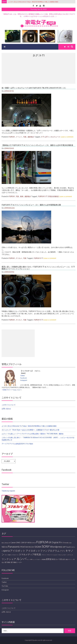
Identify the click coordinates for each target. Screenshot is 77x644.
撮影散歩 (31, 137)
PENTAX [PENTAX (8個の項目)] (24, 547)
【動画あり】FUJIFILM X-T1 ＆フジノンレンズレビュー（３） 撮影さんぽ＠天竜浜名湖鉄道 (37, 145)
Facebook (24, 378)
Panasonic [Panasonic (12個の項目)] (14, 547)
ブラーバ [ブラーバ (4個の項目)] (44, 555)
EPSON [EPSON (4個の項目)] (34, 543)
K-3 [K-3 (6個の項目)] (63, 543)
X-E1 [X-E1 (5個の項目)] (72, 547)
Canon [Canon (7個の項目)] (13, 542)
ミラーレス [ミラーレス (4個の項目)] (70, 555)
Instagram (24, 380)
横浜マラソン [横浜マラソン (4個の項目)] (69, 559)
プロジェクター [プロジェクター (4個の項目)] (62, 555)
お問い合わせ (6, 409)
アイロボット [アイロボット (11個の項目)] (18, 551)
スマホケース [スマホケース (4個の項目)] (15, 555)
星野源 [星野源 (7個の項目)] (49, 559)
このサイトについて (9, 405)
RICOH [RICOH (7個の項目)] (31, 547)
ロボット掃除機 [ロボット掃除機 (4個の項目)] (41, 559)
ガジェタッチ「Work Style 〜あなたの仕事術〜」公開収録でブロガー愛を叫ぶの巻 (30, 430)
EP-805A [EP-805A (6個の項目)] (28, 543)
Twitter (23, 376)
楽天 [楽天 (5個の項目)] (64, 559)
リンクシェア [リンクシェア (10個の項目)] (9, 559)
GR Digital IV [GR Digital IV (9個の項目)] (55, 542)
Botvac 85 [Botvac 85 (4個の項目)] (8, 543)
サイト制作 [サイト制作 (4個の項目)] (8, 555)
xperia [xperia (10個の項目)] (6, 551)
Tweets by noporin (8, 491)
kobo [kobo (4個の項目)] (70, 543)
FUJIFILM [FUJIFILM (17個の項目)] (42, 542)
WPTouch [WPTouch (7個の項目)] (67, 547)
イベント (19, 137)
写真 (25, 137)
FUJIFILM (12, 137)
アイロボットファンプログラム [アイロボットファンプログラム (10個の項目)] (43, 551)
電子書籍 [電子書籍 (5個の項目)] (7, 562)
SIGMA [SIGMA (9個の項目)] (38, 547)
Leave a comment (67, 137)
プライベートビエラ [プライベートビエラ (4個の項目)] (52, 555)
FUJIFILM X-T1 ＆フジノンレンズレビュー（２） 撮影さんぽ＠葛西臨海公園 (31, 205)
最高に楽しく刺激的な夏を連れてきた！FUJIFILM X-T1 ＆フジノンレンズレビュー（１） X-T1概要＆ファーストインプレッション (38, 268)
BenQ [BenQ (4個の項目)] (3, 543)
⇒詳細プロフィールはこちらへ (12, 390)
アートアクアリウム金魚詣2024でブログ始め (17, 444)
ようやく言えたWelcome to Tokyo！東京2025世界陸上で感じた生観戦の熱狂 (29, 426)
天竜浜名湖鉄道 (53, 196)
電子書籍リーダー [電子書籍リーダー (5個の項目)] (16, 562)
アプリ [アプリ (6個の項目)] (63, 551)
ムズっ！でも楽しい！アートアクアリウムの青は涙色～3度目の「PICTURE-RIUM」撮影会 (33, 434)
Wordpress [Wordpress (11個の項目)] (56, 547)
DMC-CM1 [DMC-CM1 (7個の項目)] (20, 542)
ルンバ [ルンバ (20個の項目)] (22, 559)
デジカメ (19, 258)
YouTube (5, 586)
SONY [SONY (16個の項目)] (46, 546)
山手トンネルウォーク (52, 137)
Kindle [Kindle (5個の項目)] (66, 543)
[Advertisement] (38, 75)
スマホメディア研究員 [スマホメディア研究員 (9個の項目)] (30, 554)
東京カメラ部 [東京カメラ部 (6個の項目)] (57, 559)
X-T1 (43, 137)
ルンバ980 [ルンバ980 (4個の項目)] (30, 559)
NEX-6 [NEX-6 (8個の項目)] (5, 547)
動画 (22, 196)
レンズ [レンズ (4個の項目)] (35, 559)
